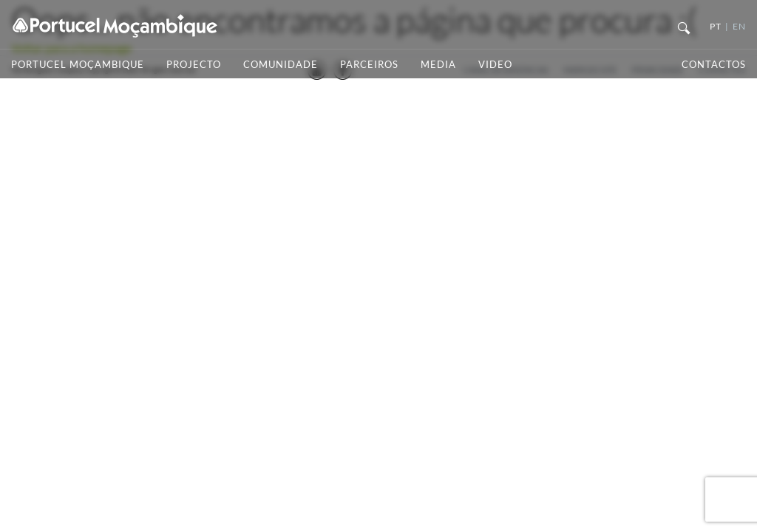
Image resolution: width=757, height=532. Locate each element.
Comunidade (281, 65)
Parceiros (369, 65)
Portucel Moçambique (78, 65)
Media (438, 65)
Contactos (714, 65)
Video (495, 65)
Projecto (194, 65)
